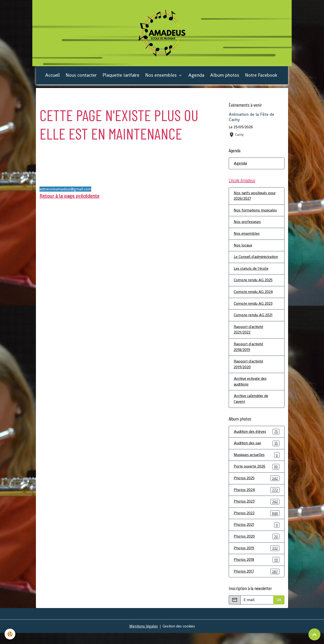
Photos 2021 (257, 536)
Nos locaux (243, 248)
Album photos (225, 77)
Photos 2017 (257, 583)
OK (279, 611)
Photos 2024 (257, 500)
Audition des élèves (257, 442)
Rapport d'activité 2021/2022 (249, 338)
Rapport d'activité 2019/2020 (249, 373)
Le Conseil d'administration (248, 262)
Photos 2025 (257, 489)
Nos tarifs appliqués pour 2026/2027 (255, 198)
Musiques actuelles (257, 465)
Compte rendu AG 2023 (253, 312)
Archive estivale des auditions (251, 391)
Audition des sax (257, 453)
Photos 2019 (257, 559)
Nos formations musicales (256, 212)
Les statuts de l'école (251, 277)
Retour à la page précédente (69, 197)
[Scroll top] (314, 634)
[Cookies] (10, 634)
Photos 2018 (257, 571)
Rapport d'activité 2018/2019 (249, 356)
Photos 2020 (257, 547)
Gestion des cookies (179, 637)
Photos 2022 (257, 524)
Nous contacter (81, 77)
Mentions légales (143, 637)
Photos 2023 (257, 512)
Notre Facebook (261, 77)
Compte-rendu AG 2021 (253, 324)
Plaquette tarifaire (121, 77)
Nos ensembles (162, 77)
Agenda (196, 77)
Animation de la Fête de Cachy (251, 119)
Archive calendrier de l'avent (252, 408)
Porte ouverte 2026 (257, 477)
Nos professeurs (247, 224)
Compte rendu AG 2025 (253, 289)
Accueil (52, 77)
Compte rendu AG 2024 (253, 300)
